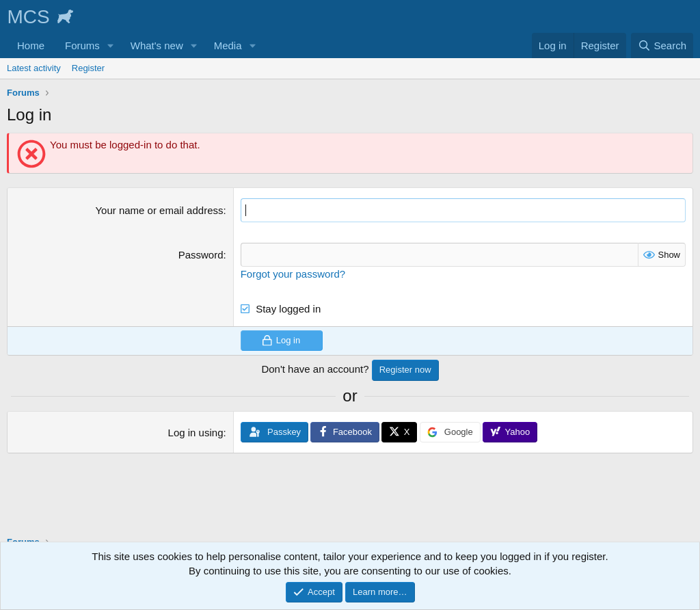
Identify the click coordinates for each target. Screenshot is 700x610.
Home (31, 45)
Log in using (196, 433)
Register (88, 68)
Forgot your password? (293, 274)
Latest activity (34, 68)
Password (201, 255)
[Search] (662, 45)
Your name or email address (159, 210)
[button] (111, 45)
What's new (157, 45)
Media (228, 45)
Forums (82, 45)
